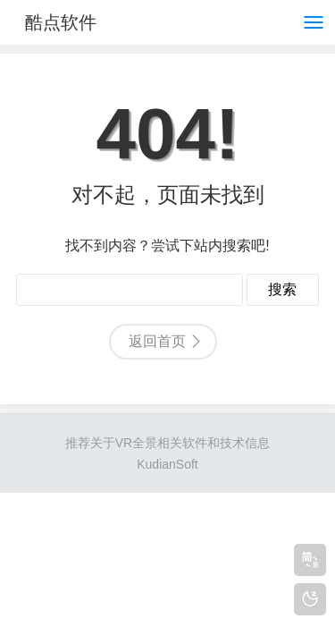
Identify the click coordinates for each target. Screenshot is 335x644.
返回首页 (157, 341)
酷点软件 (61, 22)
